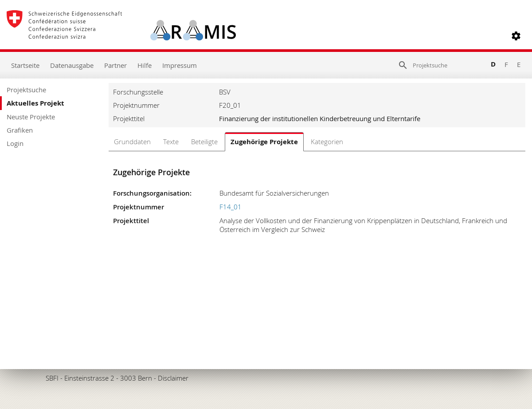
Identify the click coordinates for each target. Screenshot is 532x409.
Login (15, 143)
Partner (115, 65)
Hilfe (145, 65)
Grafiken (20, 130)
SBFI (52, 378)
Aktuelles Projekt (35, 103)
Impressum (180, 65)
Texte (171, 142)
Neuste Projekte (31, 117)
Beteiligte (204, 142)
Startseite (25, 65)
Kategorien (327, 142)
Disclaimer (173, 378)
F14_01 (231, 207)
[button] (516, 36)
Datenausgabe (72, 65)
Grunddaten (132, 142)
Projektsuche (26, 90)
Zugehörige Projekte (264, 142)
